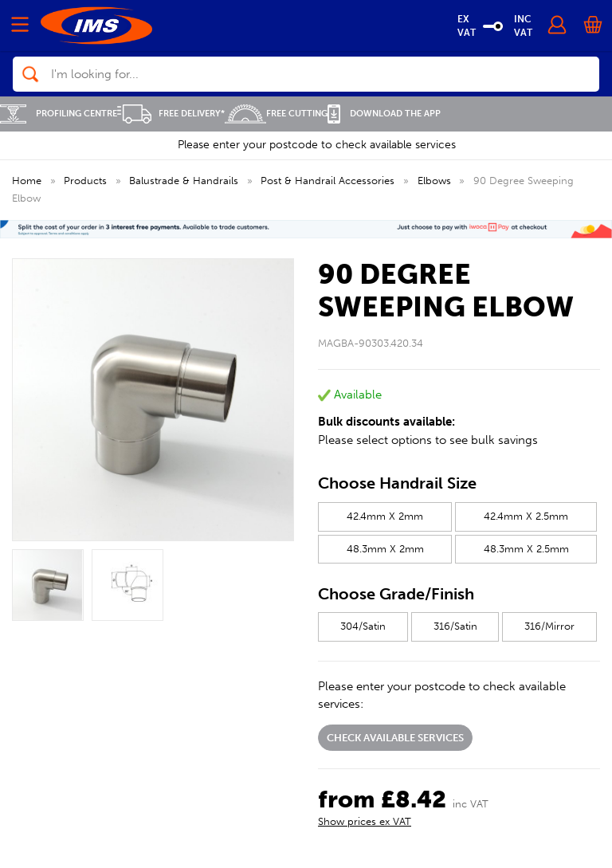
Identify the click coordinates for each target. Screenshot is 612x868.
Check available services (395, 738)
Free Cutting (276, 114)
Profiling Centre (59, 114)
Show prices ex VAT (365, 821)
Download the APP (384, 114)
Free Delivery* (171, 114)
